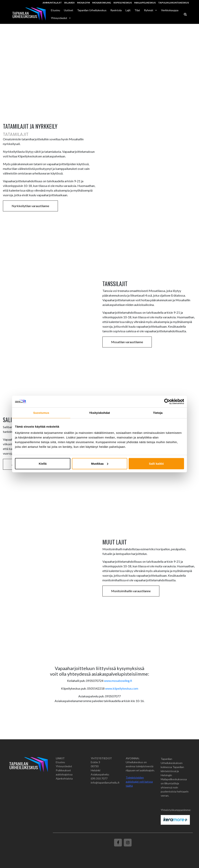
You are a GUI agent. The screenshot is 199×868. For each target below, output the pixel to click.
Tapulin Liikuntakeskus (174, 3)
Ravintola (116, 10)
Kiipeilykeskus (123, 3)
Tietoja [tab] (158, 413)
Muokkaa (100, 463)
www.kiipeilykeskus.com (122, 688)
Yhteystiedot (64, 766)
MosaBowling (102, 3)
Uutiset (69, 10)
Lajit (128, 10)
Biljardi (69, 3)
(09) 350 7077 (99, 778)
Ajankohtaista (64, 778)
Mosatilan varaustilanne (127, 342)
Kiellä (43, 463)
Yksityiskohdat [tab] (99, 413)
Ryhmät (151, 10)
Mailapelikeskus (145, 3)
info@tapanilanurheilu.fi (105, 783)
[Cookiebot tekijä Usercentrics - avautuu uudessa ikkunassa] (167, 402)
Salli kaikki (156, 463)
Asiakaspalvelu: (100, 774)
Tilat (137, 10)
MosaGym (83, 3)
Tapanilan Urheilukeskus (92, 10)
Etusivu (55, 10)
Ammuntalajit (52, 3)
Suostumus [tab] (41, 413)
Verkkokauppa (170, 10)
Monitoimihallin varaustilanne (131, 591)
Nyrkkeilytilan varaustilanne (30, 206)
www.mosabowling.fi (118, 681)
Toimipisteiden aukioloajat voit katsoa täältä (139, 782)
